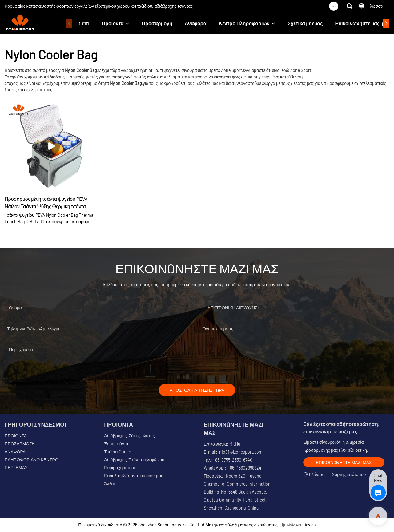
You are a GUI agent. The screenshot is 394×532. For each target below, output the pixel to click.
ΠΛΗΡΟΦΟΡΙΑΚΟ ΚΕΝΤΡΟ (32, 461)
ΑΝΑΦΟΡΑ (15, 453)
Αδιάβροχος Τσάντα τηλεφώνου (134, 461)
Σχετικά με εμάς (305, 23)
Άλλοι (109, 484)
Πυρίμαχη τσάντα (120, 468)
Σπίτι (84, 23)
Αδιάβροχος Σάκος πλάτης (129, 437)
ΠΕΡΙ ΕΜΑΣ (16, 468)
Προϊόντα (113, 23)
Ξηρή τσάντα (116, 445)
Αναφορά (196, 23)
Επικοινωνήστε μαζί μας (362, 23)
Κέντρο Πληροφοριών (244, 23)
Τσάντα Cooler (117, 453)
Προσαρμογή (157, 23)
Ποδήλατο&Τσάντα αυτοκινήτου (134, 476)
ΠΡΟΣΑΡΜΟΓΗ (20, 445)
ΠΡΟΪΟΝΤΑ (16, 437)
